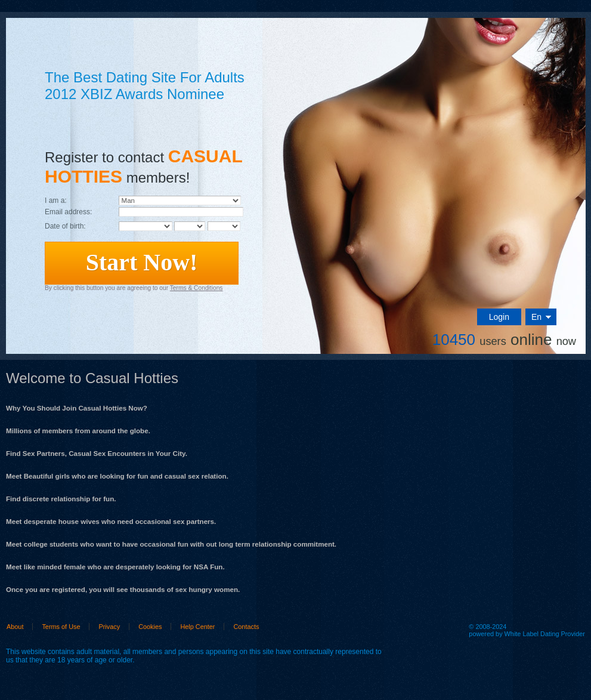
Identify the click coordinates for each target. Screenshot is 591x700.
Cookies (150, 627)
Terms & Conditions (197, 288)
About (15, 627)
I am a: (56, 201)
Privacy (109, 627)
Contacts (246, 627)
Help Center (197, 627)
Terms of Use (61, 627)
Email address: (68, 212)
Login (499, 317)
